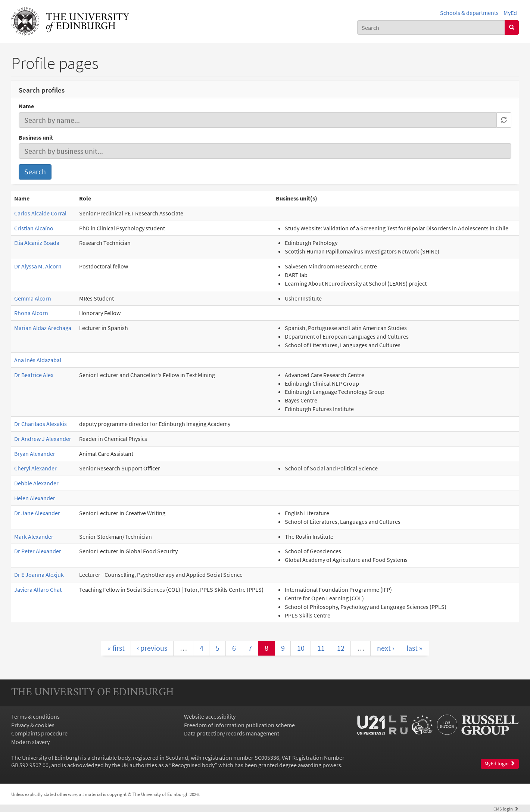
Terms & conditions (35, 716)
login (506, 809)
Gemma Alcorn (33, 298)
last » (414, 648)
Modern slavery (30, 742)
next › (386, 648)
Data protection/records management (232, 733)
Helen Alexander (35, 498)
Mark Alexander (34, 536)
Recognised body (193, 765)
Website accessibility (210, 716)
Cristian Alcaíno (34, 228)
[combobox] (431, 27)
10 (301, 648)
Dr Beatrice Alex (34, 375)
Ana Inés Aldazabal (38, 360)
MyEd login (500, 764)
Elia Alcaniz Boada (37, 243)
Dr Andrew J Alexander (43, 439)
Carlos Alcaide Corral (40, 213)
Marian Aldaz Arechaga (43, 328)
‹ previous (152, 648)
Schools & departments (469, 13)
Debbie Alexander (36, 483)
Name (26, 106)
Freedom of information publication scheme (239, 725)
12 (341, 648)
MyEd (510, 13)
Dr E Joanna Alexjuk (39, 575)
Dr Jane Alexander (37, 513)
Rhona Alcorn (31, 313)
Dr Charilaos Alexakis (40, 424)
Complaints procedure (39, 733)
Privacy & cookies (33, 725)
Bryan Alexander (35, 454)
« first (116, 648)
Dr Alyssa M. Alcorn (38, 266)
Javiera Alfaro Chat (38, 589)
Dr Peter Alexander (38, 551)
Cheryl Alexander (35, 468)
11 (321, 648)
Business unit (36, 137)
